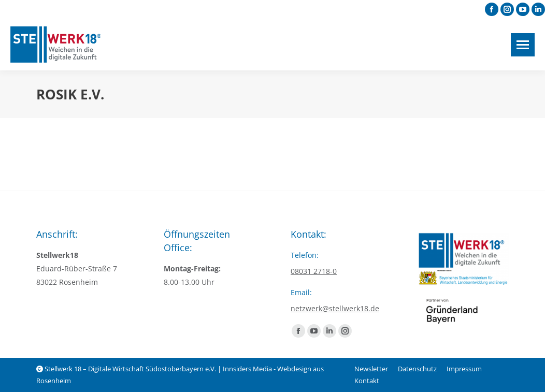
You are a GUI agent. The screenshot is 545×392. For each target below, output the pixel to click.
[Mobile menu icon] (523, 45)
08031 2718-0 (314, 271)
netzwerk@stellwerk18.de (335, 308)
